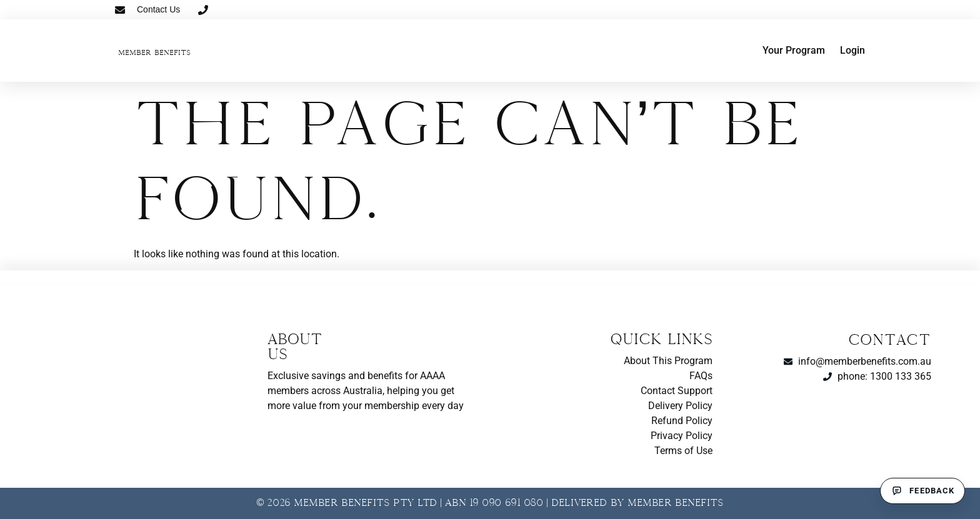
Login (852, 50)
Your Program (794, 50)
